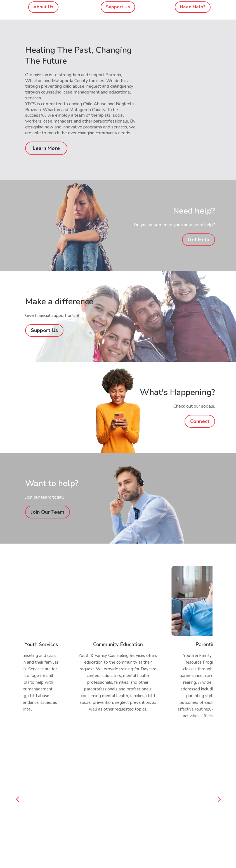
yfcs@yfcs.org (37, 825)
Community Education (118, 644)
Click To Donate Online (45, 770)
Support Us (118, 7)
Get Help (199, 240)
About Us (43, 7)
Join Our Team (48, 512)
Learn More (46, 148)
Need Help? (193, 7)
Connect (200, 421)
